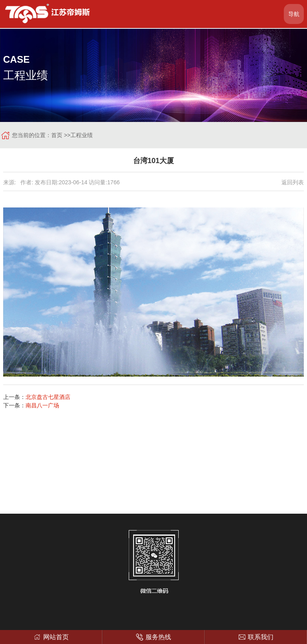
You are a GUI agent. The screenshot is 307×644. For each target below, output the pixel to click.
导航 (294, 14)
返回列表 (293, 182)
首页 (57, 135)
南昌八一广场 (42, 405)
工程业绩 (82, 135)
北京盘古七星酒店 (48, 397)
